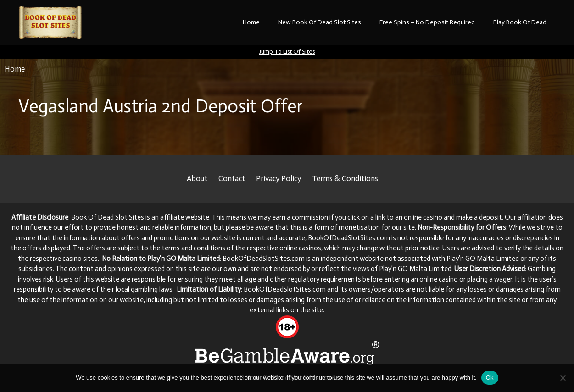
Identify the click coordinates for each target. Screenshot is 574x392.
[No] (563, 378)
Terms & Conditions (345, 178)
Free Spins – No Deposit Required (427, 22)
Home (251, 22)
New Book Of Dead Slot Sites (320, 22)
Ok (490, 378)
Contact (232, 178)
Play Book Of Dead (520, 22)
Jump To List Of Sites (287, 52)
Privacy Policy (279, 178)
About (197, 178)
